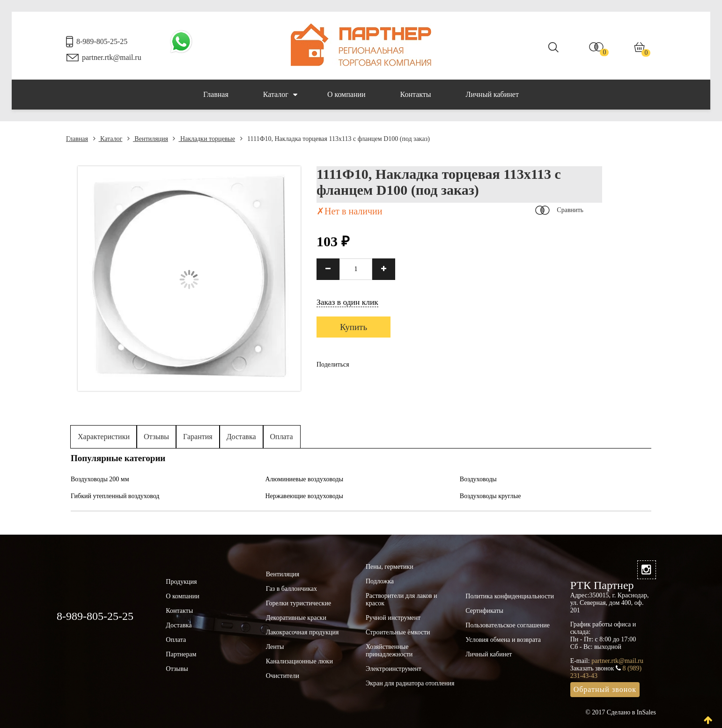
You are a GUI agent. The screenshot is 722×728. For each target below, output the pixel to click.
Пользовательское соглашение (508, 625)
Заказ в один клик (347, 302)
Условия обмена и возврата (503, 640)
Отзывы (156, 437)
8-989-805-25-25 (102, 41)
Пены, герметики (390, 567)
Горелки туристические (298, 603)
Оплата (282, 437)
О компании (346, 94)
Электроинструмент (394, 669)
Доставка (241, 437)
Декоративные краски (296, 618)
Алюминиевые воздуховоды (304, 479)
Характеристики (104, 437)
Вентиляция (148, 139)
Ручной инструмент (393, 618)
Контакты (416, 94)
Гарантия (198, 437)
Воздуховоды (478, 479)
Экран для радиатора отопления (410, 683)
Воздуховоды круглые (490, 496)
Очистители (283, 676)
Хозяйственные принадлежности (389, 651)
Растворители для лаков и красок (402, 599)
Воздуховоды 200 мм (100, 479)
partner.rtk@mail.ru (112, 57)
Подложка (380, 581)
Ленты (275, 647)
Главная (216, 94)
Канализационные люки (299, 661)
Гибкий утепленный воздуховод (115, 496)
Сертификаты (484, 611)
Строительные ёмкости (398, 632)
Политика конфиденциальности (510, 596)
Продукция (181, 582)
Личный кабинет (492, 94)
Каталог (280, 95)
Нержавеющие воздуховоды (304, 496)
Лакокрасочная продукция (302, 632)
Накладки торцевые (204, 139)
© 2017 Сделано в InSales (621, 712)
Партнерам (181, 654)
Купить (354, 327)
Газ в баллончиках (291, 589)
